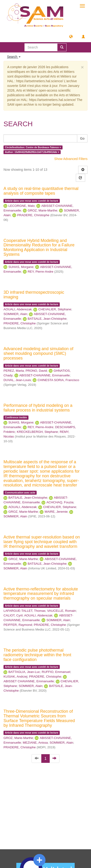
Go (82, 138)
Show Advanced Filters (71, 159)
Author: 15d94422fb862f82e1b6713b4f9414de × (32, 152)
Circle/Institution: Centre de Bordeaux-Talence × (33, 147)
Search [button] (14, 57)
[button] (71, 36)
